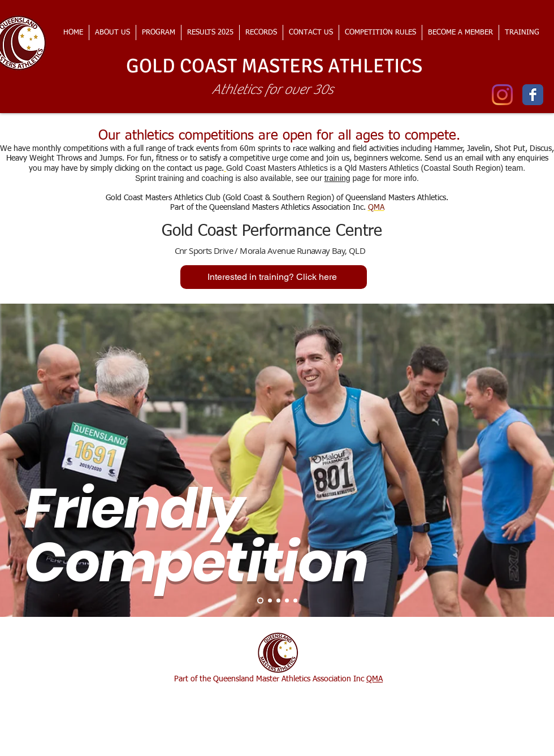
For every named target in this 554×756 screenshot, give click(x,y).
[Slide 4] (287, 600)
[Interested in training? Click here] (274, 277)
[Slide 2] (270, 600)
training (337, 178)
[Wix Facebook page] (533, 95)
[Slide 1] (260, 600)
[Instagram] (502, 95)
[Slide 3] (278, 600)
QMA (375, 679)
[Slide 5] (295, 600)
